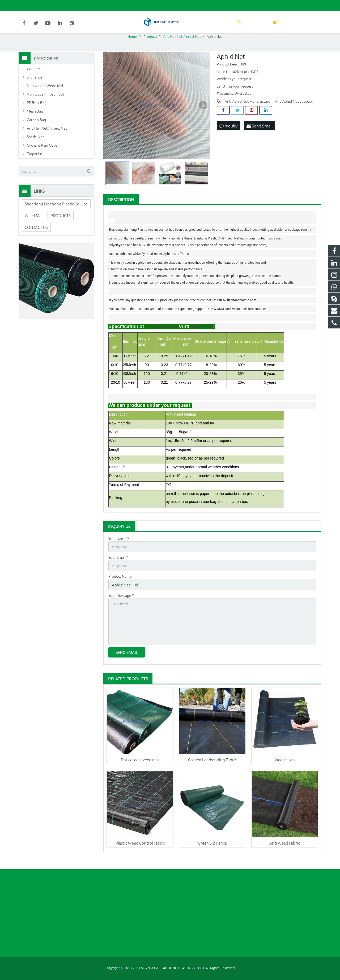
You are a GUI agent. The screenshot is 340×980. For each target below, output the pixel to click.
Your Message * (121, 605)
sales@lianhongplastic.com (80, 5)
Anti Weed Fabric (285, 851)
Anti (151, 241)
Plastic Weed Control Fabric (140, 851)
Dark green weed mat (140, 767)
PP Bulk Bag (37, 114)
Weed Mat (35, 80)
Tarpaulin (35, 165)
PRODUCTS (61, 227)
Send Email (260, 137)
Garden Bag (36, 131)
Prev (110, 117)
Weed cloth (285, 767)
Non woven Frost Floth (45, 105)
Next (203, 117)
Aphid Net (202, 338)
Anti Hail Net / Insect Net (47, 139)
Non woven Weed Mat (45, 97)
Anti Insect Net (229, 250)
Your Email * (118, 568)
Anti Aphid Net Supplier (294, 113)
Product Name (120, 587)
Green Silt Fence (212, 851)
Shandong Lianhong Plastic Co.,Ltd (56, 215)
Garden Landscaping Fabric (212, 767)
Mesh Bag (35, 122)
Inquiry (229, 137)
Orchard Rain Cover (43, 156)
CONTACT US (36, 239)
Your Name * (119, 550)
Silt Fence (35, 88)
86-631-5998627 (36, 5)
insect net (161, 241)
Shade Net (35, 148)
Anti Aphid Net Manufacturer (248, 113)
